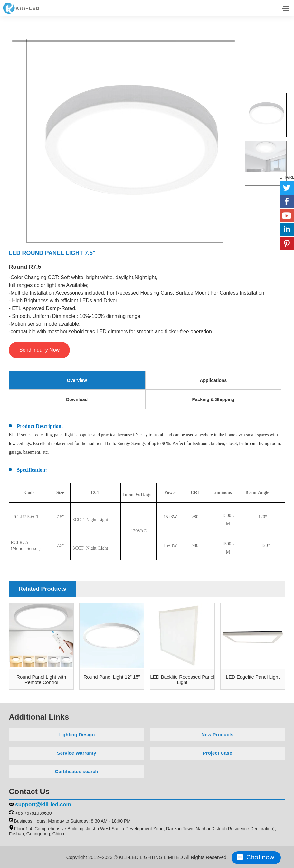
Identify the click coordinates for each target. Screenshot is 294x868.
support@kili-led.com (43, 805)
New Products (217, 735)
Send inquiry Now (39, 350)
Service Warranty (77, 753)
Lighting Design (76, 735)
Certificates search (77, 771)
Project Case (218, 753)
